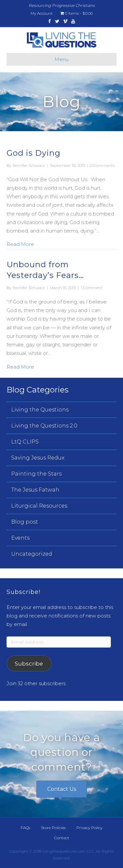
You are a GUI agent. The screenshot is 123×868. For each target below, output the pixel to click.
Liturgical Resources (39, 506)
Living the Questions (40, 410)
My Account (42, 13)
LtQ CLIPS (25, 442)
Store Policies (53, 828)
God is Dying (33, 153)
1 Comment (92, 288)
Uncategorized (32, 554)
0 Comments (102, 165)
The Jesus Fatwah (35, 490)
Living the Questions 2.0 (44, 426)
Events (20, 538)
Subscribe (29, 664)
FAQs (25, 828)
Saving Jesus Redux (38, 458)
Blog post (25, 522)
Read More (20, 244)
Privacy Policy (89, 828)
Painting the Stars (36, 474)
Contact (62, 838)
